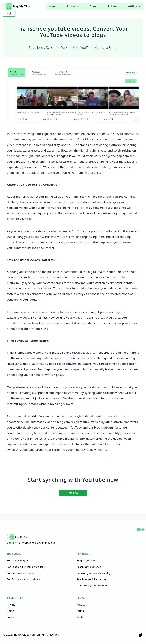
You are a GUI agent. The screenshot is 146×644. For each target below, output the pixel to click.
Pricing (113, 6)
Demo (94, 6)
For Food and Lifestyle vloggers (26, 567)
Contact (81, 617)
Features (73, 6)
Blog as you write (87, 561)
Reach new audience (89, 567)
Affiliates (134, 6)
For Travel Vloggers (19, 561)
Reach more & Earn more (91, 579)
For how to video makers (22, 573)
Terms (80, 611)
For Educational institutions (23, 579)
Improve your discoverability (94, 573)
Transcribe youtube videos (92, 585)
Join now (73, 493)
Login (9, 13)
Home (52, 6)
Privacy (81, 605)
